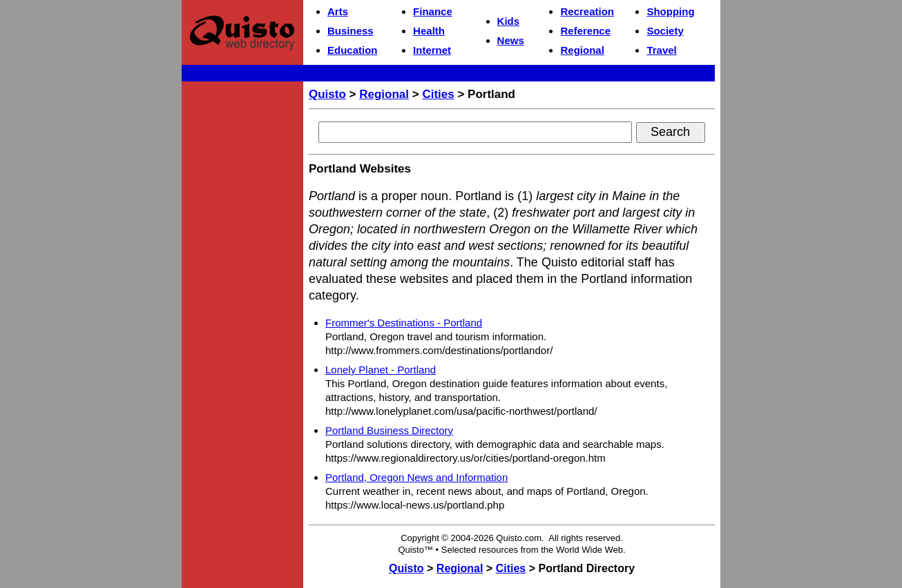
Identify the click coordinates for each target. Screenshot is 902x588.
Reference (585, 31)
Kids (509, 21)
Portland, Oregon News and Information (416, 477)
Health (429, 31)
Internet (432, 50)
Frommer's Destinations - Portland (404, 323)
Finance (433, 11)
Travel (661, 50)
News (511, 40)
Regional (582, 50)
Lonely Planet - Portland (381, 370)
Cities (438, 94)
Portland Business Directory (389, 430)
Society (665, 31)
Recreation (587, 11)
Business (351, 31)
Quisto (327, 94)
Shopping (670, 11)
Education (353, 50)
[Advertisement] (242, 294)
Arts (338, 11)
